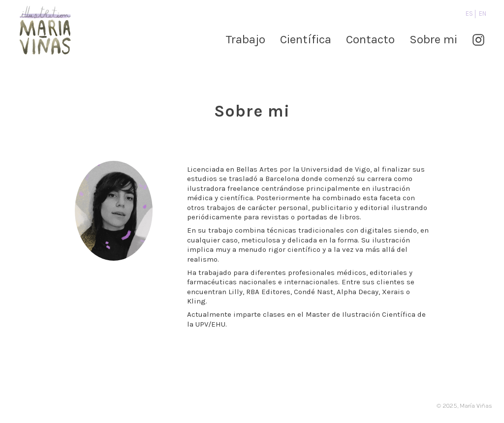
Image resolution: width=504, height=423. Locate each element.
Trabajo (245, 39)
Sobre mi (433, 39)
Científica (306, 39)
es (469, 14)
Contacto (370, 39)
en (483, 14)
